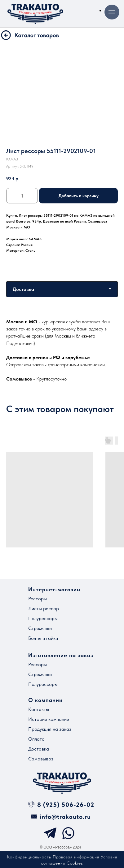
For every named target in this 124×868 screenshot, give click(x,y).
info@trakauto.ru (65, 817)
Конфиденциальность (29, 857)
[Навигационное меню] (112, 12)
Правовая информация (76, 857)
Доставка (39, 749)
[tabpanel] (62, 350)
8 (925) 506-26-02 (66, 805)
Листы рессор (44, 608)
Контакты (39, 709)
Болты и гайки (43, 638)
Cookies (75, 863)
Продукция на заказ (50, 729)
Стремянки (40, 628)
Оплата (36, 739)
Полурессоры (43, 618)
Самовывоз (41, 759)
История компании (49, 719)
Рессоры (38, 599)
